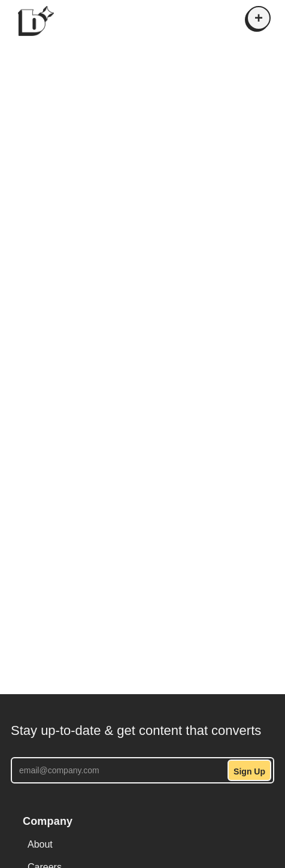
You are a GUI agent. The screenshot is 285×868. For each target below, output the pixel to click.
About (40, 844)
